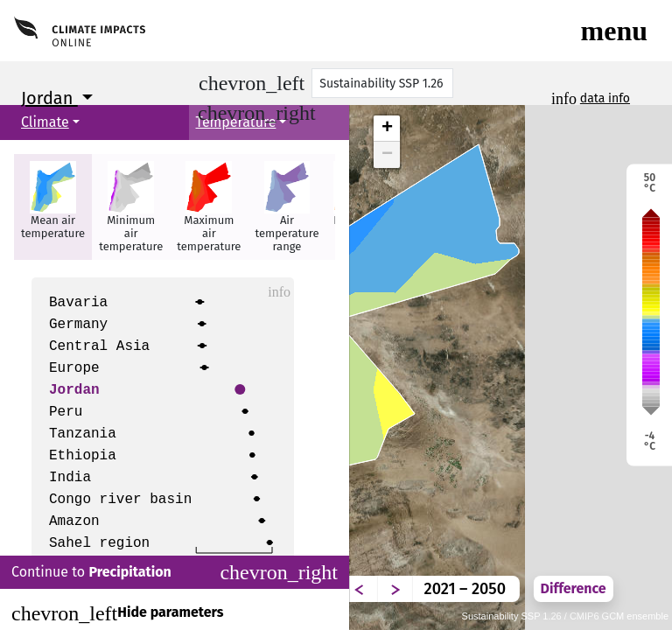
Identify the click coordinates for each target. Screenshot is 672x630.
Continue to (175, 572)
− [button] (387, 155)
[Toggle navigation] (614, 31)
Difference (574, 588)
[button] (53, 207)
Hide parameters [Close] (117, 613)
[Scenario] (382, 83)
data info (605, 98)
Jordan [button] (49, 98)
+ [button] (387, 129)
